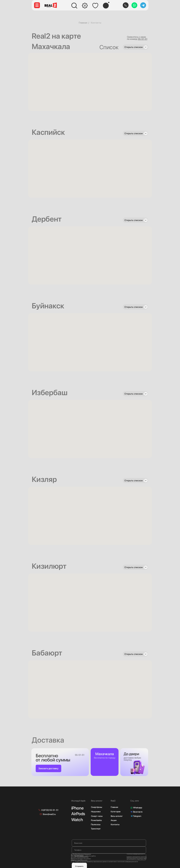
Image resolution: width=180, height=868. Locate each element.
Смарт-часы (97, 816)
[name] (109, 843)
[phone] (109, 850)
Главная (83, 23)
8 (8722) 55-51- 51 (50, 810)
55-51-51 (80, 755)
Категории (116, 812)
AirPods (78, 814)
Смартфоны (97, 807)
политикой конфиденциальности (128, 862)
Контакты (96, 23)
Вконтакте (138, 812)
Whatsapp (138, 808)
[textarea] (109, 857)
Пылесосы (96, 824)
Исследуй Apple (78, 801)
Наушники (96, 812)
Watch (77, 820)
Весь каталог (117, 816)
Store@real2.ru (49, 814)
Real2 (113, 801)
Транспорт (96, 829)
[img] (51, 800)
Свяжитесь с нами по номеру (137, 38)
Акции (114, 820)
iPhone (77, 808)
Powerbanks (96, 820)
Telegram (137, 816)
